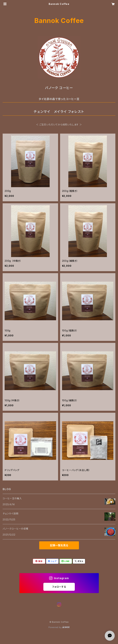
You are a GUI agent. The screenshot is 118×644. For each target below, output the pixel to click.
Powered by (59, 627)
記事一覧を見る (59, 545)
